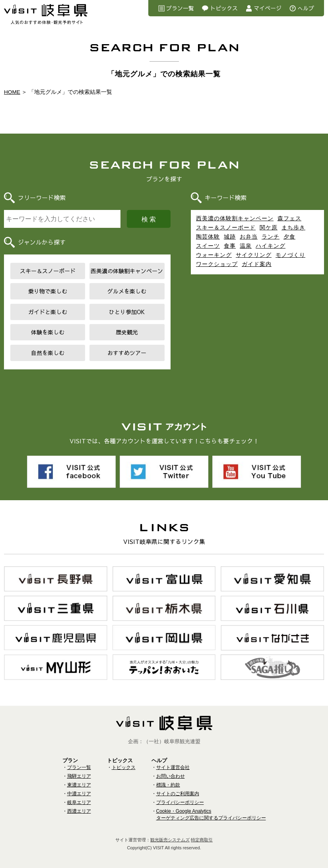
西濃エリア (79, 806)
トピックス (224, 8)
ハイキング (271, 246)
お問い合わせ (171, 771)
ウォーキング (214, 255)
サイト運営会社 (173, 763)
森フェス (289, 218)
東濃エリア (79, 780)
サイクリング (254, 255)
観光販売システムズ (170, 835)
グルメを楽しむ (127, 291)
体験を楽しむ (48, 332)
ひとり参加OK (127, 312)
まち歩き (293, 227)
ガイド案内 (257, 264)
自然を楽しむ (48, 353)
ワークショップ (217, 264)
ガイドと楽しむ (48, 312)
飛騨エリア (79, 771)
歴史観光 (127, 332)
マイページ (268, 8)
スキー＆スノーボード (48, 271)
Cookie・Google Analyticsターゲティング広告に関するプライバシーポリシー (211, 810)
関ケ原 (269, 227)
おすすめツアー (127, 353)
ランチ (271, 237)
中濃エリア (79, 789)
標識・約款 (168, 780)
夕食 (289, 237)
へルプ (306, 8)
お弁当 (249, 237)
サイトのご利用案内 (178, 789)
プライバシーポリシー (180, 798)
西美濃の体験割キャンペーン (127, 271)
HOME (12, 92)
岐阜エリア (79, 798)
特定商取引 (202, 835)
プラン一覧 (180, 8)
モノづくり (290, 255)
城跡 (230, 237)
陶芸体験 (208, 237)
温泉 (246, 246)
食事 (230, 246)
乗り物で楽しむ (48, 291)
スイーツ (208, 246)
